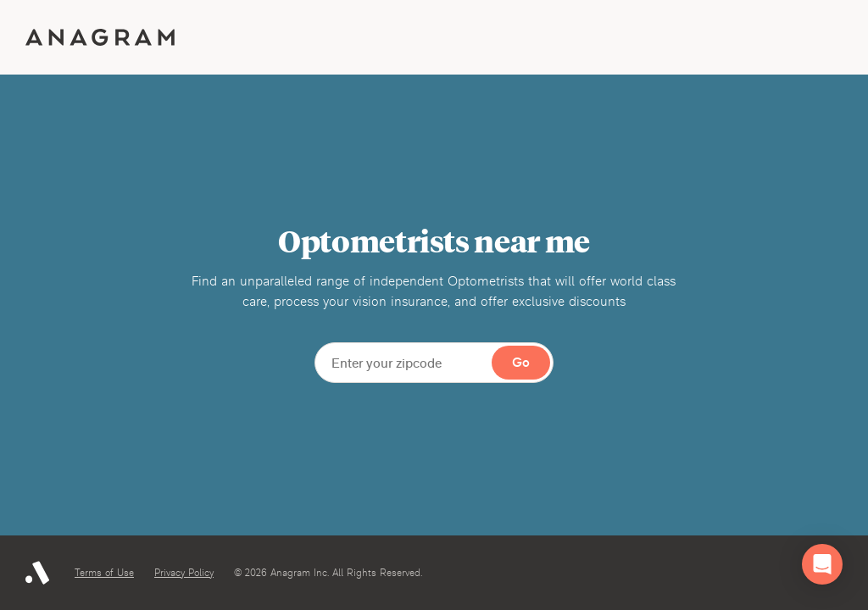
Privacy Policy (184, 573)
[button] (822, 564)
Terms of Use (104, 573)
